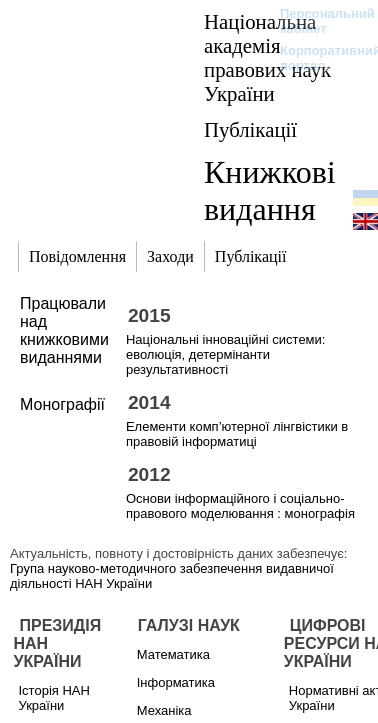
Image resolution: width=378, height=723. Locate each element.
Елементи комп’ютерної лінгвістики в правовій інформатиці (237, 434)
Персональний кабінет (317, 21)
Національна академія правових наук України (267, 57)
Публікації (250, 129)
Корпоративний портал (317, 58)
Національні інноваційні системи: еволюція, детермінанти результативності (225, 354)
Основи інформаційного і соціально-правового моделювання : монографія (240, 506)
